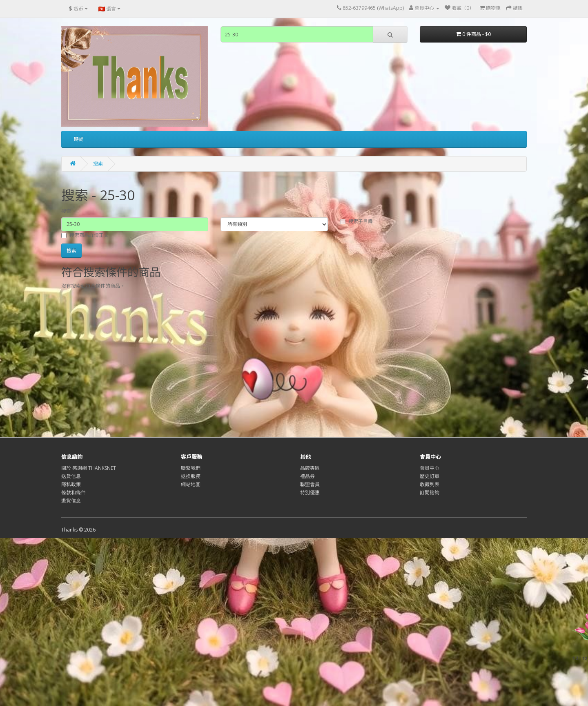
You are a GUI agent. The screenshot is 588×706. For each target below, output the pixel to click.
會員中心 (430, 468)
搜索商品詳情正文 (85, 235)
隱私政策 (71, 484)
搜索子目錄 (356, 221)
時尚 (79, 139)
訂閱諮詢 (430, 493)
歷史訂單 (430, 476)
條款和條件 (73, 493)
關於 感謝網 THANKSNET (89, 468)
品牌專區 (310, 468)
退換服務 (191, 476)
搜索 (98, 164)
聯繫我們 (191, 468)
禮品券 (307, 476)
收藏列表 (430, 484)
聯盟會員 (310, 484)
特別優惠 (310, 493)
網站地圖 (191, 484)
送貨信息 (71, 476)
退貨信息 (71, 501)
